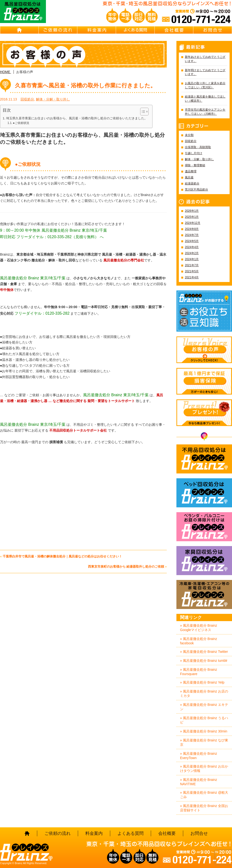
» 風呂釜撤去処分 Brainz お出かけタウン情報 (204, 769)
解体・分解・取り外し (53, 99)
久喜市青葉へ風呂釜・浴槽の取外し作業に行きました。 (85, 85)
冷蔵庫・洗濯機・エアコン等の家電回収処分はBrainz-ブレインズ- (204, 594)
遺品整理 (191, 171)
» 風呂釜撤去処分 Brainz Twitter (204, 652)
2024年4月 (192, 247)
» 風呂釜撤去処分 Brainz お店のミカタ (204, 693)
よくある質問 (135, 30)
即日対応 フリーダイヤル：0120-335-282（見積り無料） (49, 237)
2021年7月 (192, 265)
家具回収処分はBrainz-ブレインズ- (204, 561)
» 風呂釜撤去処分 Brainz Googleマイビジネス (199, 628)
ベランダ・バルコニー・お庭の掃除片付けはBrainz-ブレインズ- (204, 527)
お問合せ (213, 30)
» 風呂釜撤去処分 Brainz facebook (199, 641)
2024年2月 (192, 253)
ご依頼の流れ (58, 30)
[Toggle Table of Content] (142, 112)
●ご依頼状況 (21, 123)
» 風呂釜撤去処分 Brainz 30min (204, 731)
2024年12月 (193, 223)
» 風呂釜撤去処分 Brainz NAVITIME (199, 782)
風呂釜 (189, 177)
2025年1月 (192, 217)
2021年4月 (192, 277)
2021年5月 (192, 271)
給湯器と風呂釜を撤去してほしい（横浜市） (205, 99)
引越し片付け (194, 153)
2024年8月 (192, 229)
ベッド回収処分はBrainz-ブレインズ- (204, 493)
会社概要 (174, 30)
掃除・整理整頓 (195, 165)
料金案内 (97, 30)
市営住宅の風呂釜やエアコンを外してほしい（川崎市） (205, 112)
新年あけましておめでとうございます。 (205, 59)
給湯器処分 (192, 183)
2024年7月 (192, 235)
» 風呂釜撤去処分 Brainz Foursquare (199, 672)
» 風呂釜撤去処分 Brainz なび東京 (204, 742)
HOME (19, 30)
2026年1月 (192, 211)
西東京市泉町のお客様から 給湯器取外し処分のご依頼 (126, 567)
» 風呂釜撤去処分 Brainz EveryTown (199, 756)
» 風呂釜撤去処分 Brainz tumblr (204, 661)
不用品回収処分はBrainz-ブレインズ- (204, 459)
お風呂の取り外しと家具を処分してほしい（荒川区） (205, 85)
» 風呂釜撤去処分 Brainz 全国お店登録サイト (204, 808)
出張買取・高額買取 (198, 147)
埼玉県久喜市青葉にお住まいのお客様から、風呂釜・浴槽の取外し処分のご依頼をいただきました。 (77, 118)
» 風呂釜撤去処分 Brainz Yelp (202, 682)
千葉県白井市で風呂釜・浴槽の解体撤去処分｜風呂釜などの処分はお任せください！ (62, 556)
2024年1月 (192, 259)
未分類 (189, 135)
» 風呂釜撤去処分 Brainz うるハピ (204, 720)
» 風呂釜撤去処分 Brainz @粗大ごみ (204, 795)
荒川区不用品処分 (196, 190)
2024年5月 (192, 241)
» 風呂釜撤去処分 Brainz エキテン (204, 707)
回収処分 (27, 99)
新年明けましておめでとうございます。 (205, 72)
